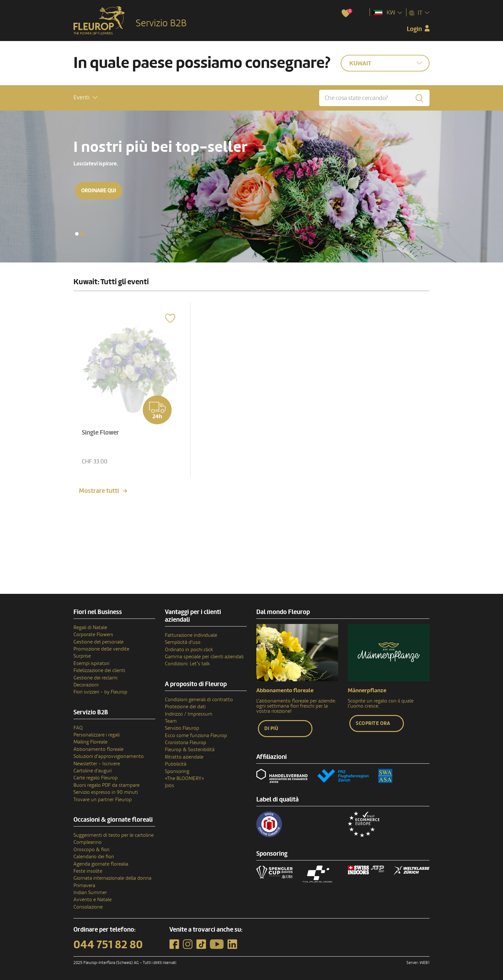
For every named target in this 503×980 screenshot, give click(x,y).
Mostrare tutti (99, 491)
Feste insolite (88, 871)
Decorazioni (86, 685)
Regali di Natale (90, 627)
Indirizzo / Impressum (189, 714)
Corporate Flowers (93, 635)
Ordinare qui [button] (99, 191)
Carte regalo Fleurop (96, 778)
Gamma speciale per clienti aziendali (204, 657)
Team (171, 721)
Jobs (170, 785)
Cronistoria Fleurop (186, 743)
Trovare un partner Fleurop (103, 800)
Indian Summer (90, 893)
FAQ (78, 728)
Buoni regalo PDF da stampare (107, 785)
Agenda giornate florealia (101, 864)
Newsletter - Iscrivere (97, 764)
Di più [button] (271, 728)
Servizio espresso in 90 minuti (106, 792)
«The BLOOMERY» (184, 778)
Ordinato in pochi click (189, 650)
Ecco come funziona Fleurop (196, 735)
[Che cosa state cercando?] (374, 98)
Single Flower (100, 433)
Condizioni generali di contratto (199, 700)
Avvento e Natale (93, 900)
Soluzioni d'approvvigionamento (109, 756)
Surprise (82, 656)
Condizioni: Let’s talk (187, 664)
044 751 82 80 (108, 945)
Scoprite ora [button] (373, 723)
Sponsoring (177, 771)
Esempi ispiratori (91, 663)
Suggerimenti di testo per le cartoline (114, 835)
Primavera (84, 885)
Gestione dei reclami (95, 678)
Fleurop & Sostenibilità (190, 750)
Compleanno (88, 842)
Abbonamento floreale (98, 749)
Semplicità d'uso (183, 642)
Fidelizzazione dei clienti (99, 670)
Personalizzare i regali (97, 735)
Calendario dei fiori (94, 857)
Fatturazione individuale (191, 635)
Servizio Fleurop (182, 728)
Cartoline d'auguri (93, 771)
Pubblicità (176, 764)
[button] (85, 98)
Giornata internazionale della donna (112, 878)
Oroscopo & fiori (91, 850)
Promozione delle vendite (101, 649)
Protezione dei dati (185, 707)
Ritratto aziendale (184, 757)
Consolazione (88, 907)
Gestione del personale (98, 642)
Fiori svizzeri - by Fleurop (100, 692)
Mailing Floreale (90, 742)
